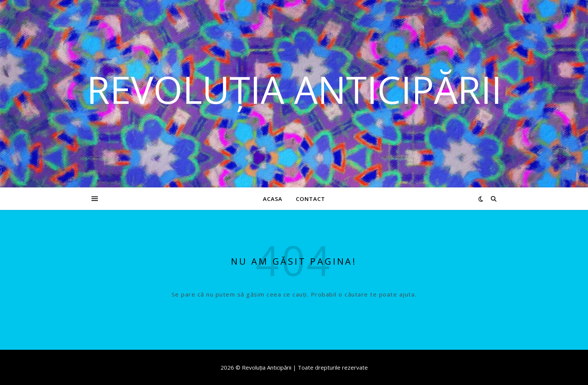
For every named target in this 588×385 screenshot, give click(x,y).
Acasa (273, 199)
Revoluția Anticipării (294, 89)
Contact (310, 199)
